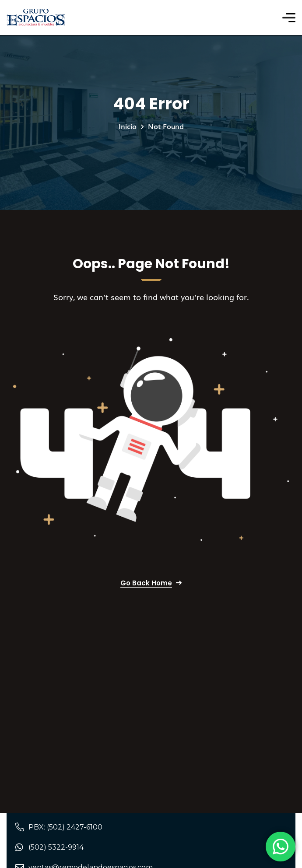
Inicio (128, 126)
